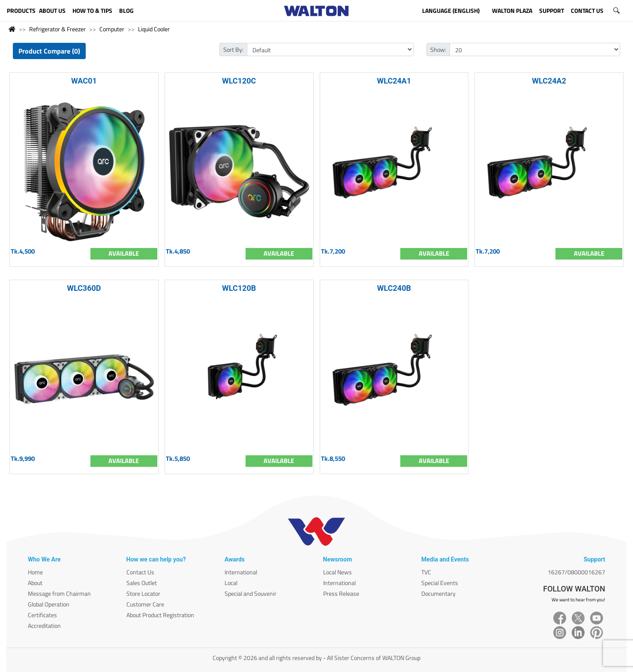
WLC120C (239, 81)
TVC (426, 572)
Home (35, 572)
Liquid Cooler (154, 29)
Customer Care (145, 604)
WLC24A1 (394, 81)
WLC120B (239, 288)
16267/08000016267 (576, 572)
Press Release (341, 593)
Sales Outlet (142, 583)
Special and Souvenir (250, 593)
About (35, 583)
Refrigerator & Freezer (57, 29)
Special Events (440, 583)
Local (231, 583)
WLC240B (394, 288)
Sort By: (233, 49)
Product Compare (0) (49, 51)
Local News (337, 572)
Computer (112, 29)
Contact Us (140, 572)
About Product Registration (160, 615)
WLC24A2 (549, 81)
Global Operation (49, 604)
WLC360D (84, 288)
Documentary (438, 593)
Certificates (42, 615)
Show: (438, 49)
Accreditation (44, 626)
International (241, 572)
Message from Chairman (59, 593)
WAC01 (84, 81)
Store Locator (143, 593)
